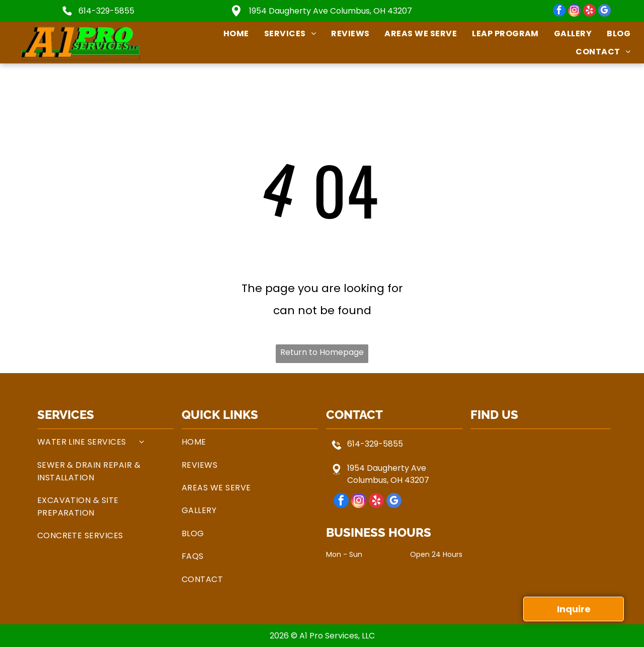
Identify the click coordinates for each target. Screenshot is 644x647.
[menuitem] (229, 33)
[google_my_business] (605, 12)
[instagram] (574, 12)
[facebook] (559, 12)
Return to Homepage (322, 352)
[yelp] (589, 12)
